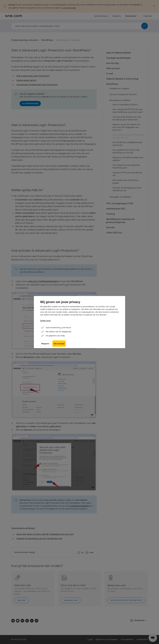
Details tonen (45, 321)
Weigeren (45, 344)
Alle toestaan (59, 344)
